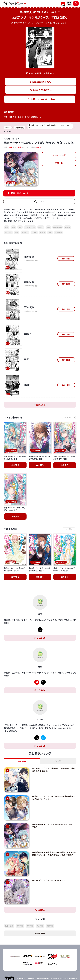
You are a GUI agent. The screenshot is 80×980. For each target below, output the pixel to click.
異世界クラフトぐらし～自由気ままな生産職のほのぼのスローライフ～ (53, 761)
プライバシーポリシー (21, 976)
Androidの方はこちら (41, 90)
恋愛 (7, 227)
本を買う (15, 498)
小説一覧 (59, 163)
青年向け (30, 889)
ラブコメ (8, 232)
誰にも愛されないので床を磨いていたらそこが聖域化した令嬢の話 (53, 733)
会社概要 (59, 971)
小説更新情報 (11, 511)
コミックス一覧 (59, 155)
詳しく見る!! (40, 601)
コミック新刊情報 (13, 417)
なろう (42, 232)
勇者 (13, 227)
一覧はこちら (40, 405)
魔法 (17, 232)
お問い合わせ (59, 976)
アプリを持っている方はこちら (40, 99)
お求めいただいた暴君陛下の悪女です (48, 843)
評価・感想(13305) (19, 193)
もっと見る (40, 873)
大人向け (40, 889)
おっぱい (58, 232)
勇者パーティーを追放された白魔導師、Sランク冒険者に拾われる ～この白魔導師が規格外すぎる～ (54, 816)
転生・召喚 (57, 227)
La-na (39, 117)
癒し (50, 232)
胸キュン (25, 232)
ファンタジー (30, 227)
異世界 (67, 227)
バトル (34, 232)
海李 (11, 117)
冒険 (48, 227)
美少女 (41, 227)
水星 (19, 117)
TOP (21, 971)
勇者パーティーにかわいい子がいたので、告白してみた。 (53, 789)
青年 (20, 227)
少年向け (20, 889)
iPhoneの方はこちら (41, 82)
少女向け (50, 889)
